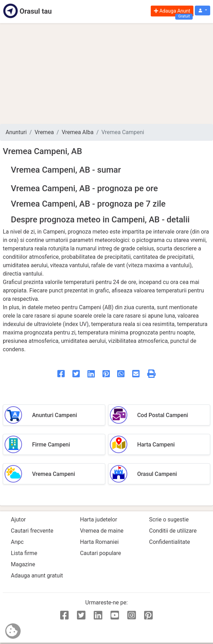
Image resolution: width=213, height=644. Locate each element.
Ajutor (18, 520)
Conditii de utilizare (173, 531)
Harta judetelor (99, 520)
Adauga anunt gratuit (37, 576)
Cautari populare (101, 553)
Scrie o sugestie (169, 520)
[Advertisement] (106, 74)
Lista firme (24, 553)
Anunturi (16, 132)
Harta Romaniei (100, 542)
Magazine (23, 564)
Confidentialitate (169, 542)
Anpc (17, 542)
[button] (203, 11)
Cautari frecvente (32, 531)
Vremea (44, 132)
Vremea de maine (102, 531)
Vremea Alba (77, 132)
